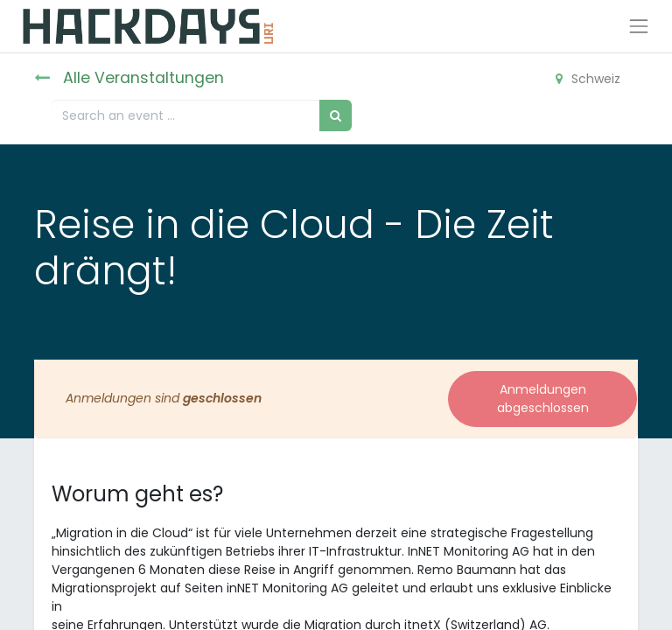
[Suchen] (336, 115)
